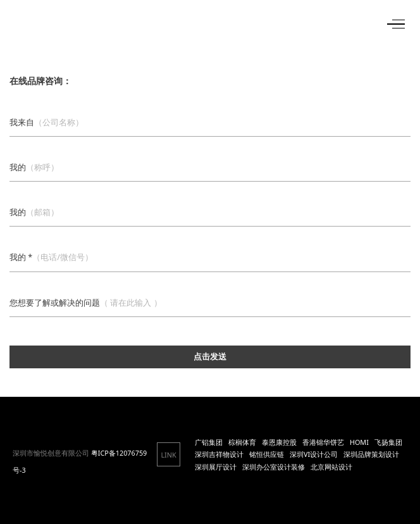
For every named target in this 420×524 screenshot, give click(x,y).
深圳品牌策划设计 (371, 454)
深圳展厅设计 (216, 467)
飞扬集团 (388, 442)
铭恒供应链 (267, 454)
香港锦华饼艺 (323, 442)
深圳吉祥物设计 (219, 454)
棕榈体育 (242, 442)
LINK (168, 455)
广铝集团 (209, 442)
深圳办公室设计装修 (274, 467)
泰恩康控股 (279, 442)
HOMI (359, 442)
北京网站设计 (331, 467)
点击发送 (210, 357)
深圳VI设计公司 (314, 454)
